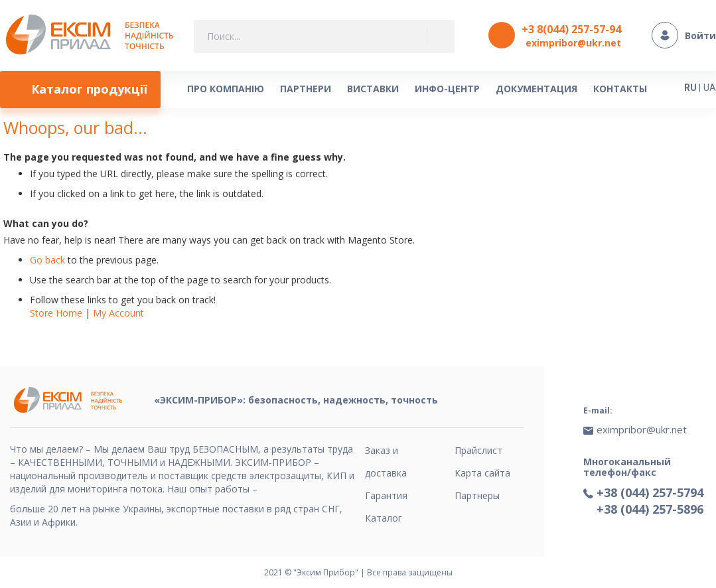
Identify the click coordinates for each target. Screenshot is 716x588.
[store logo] (93, 36)
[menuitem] (80, 90)
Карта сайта (482, 473)
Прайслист (478, 450)
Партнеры (477, 495)
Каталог (384, 518)
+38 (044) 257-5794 (650, 492)
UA (710, 88)
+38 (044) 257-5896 (650, 509)
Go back (47, 260)
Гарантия (386, 495)
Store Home (56, 313)
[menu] (341, 90)
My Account (118, 313)
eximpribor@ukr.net (573, 43)
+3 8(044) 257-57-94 (571, 29)
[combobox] (324, 37)
